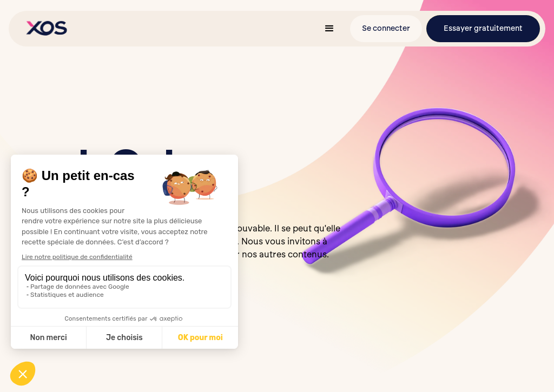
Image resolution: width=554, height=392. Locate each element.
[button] (329, 29)
